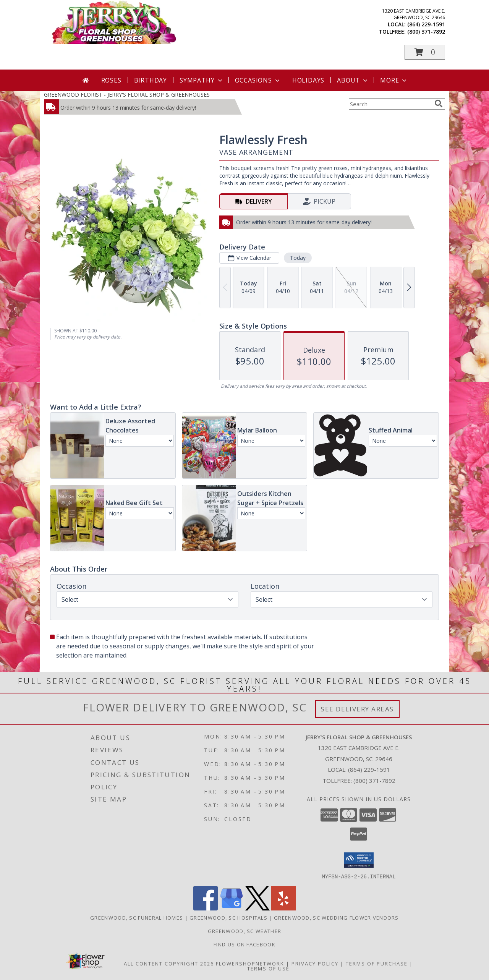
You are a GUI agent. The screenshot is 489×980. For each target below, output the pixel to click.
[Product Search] (390, 104)
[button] (425, 52)
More (394, 80)
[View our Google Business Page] (232, 908)
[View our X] (257, 908)
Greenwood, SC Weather (244, 931)
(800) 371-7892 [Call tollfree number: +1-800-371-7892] (426, 32)
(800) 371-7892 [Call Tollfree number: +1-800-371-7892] (374, 781)
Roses (111, 80)
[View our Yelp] (283, 908)
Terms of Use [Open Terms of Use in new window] (268, 968)
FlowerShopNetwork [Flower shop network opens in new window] (250, 963)
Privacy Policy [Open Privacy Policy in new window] (315, 963)
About (353, 80)
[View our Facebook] (206, 908)
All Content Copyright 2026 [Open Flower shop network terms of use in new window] (169, 963)
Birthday (151, 80)
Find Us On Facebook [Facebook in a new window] (244, 944)
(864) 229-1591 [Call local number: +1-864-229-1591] (426, 24)
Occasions (258, 80)
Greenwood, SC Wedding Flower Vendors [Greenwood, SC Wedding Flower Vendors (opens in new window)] (336, 917)
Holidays (308, 80)
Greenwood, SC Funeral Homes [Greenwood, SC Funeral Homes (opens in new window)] (137, 917)
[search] (439, 104)
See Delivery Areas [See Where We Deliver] (357, 709)
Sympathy (202, 80)
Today (298, 258)
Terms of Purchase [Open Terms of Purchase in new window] (377, 963)
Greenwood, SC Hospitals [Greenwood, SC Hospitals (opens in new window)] (228, 917)
